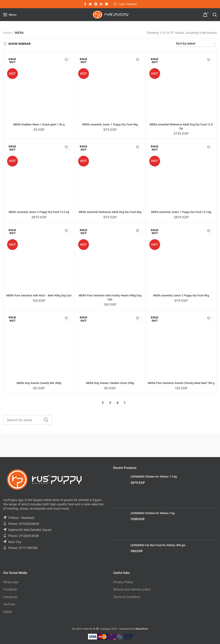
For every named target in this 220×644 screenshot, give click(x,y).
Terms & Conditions (127, 597)
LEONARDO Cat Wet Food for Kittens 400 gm (158, 545)
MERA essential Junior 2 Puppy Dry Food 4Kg (181, 296)
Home (7, 33)
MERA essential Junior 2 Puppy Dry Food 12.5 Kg (39, 212)
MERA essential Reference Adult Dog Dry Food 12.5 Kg (181, 126)
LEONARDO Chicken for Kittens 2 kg (152, 513)
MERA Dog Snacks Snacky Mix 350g (39, 383)
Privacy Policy (123, 582)
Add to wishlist (66, 60)
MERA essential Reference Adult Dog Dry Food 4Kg (110, 212)
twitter (8, 612)
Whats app (11, 582)
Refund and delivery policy (132, 589)
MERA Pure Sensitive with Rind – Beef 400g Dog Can (39, 296)
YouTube (9, 604)
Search (46, 420)
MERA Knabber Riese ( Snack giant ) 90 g (39, 125)
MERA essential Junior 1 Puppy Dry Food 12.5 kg (181, 212)
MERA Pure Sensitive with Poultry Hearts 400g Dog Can (110, 297)
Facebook (10, 589)
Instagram (10, 597)
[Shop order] (196, 44)
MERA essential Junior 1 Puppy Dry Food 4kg (110, 125)
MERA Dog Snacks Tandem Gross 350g (110, 383)
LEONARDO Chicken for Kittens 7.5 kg (154, 477)
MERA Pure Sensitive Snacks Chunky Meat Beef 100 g (181, 383)
